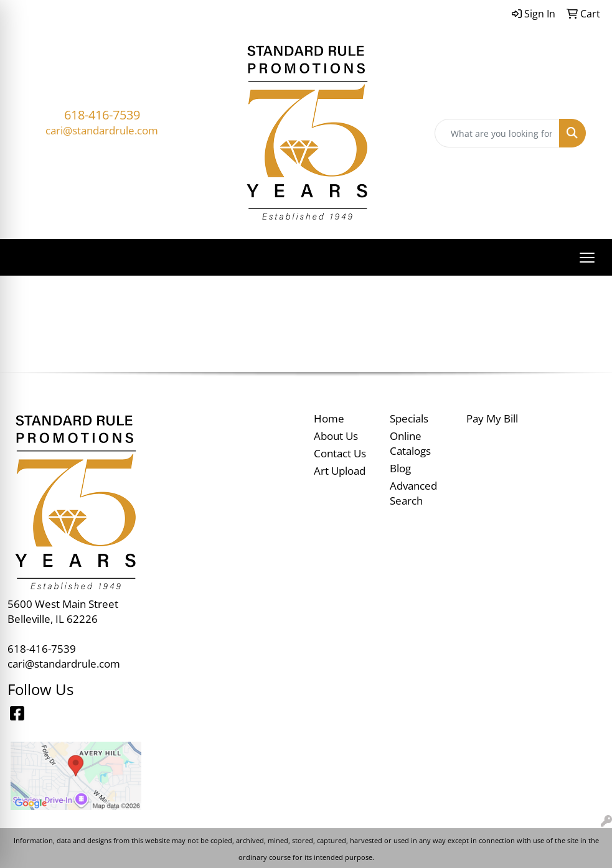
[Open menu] (587, 258)
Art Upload (340, 470)
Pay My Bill (492, 418)
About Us (336, 436)
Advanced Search (413, 493)
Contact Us (340, 453)
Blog (400, 468)
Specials (409, 418)
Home (329, 418)
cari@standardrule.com (102, 130)
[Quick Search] (497, 133)
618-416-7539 (102, 115)
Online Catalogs (410, 443)
